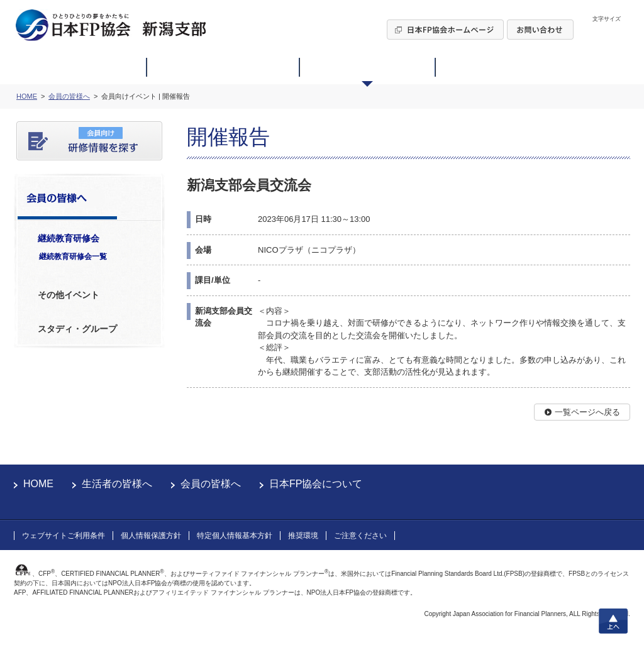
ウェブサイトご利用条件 (64, 536)
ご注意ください (360, 536)
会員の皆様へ (211, 484)
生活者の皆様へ (117, 484)
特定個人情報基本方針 (235, 536)
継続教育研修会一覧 (73, 256)
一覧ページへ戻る (587, 412)
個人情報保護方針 (151, 536)
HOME (38, 484)
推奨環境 (303, 536)
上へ (613, 621)
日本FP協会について (316, 484)
